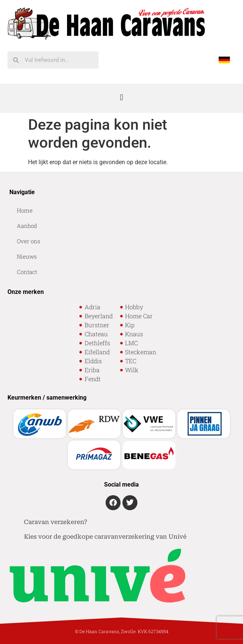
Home (25, 210)
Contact (27, 272)
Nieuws (27, 256)
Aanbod (27, 226)
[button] (121, 97)
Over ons (28, 241)
